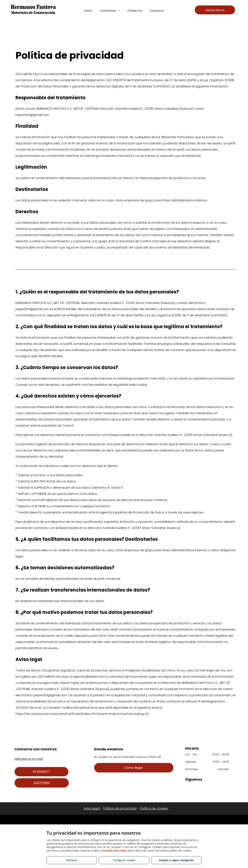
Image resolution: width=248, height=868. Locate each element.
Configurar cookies (124, 860)
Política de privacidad (120, 808)
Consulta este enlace (114, 850)
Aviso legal (92, 808)
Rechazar (72, 860)
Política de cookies (154, 808)
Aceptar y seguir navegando (176, 860)
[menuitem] (88, 11)
